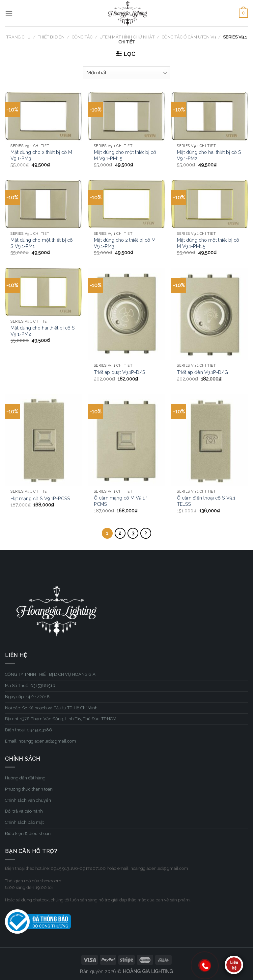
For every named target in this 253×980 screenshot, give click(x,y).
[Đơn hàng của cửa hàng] (126, 73)
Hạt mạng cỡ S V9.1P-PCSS (40, 498)
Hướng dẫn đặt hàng (25, 778)
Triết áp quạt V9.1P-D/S (120, 372)
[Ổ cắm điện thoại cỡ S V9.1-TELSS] (210, 440)
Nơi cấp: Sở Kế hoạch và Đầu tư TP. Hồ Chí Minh (51, 708)
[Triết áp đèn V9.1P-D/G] (210, 314)
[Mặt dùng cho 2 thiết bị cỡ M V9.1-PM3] (43, 116)
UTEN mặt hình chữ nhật (127, 37)
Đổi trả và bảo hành (24, 811)
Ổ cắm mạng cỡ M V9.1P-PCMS (122, 501)
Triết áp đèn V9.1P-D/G (202, 372)
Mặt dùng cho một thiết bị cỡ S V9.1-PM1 (42, 243)
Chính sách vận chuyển (28, 800)
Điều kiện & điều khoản (28, 833)
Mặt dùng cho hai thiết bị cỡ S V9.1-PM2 (209, 155)
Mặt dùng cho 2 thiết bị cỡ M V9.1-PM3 (41, 155)
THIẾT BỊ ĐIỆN (51, 37)
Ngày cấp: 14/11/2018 (27, 697)
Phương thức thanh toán (29, 789)
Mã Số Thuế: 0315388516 (30, 686)
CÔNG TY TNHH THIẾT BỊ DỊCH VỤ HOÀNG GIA (50, 674)
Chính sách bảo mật (24, 822)
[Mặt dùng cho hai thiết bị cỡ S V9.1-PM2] (210, 116)
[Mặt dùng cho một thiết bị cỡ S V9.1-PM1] (43, 204)
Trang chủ (18, 37)
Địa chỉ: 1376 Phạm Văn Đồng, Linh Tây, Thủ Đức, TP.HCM (61, 719)
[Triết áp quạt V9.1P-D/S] (126, 314)
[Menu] (9, 13)
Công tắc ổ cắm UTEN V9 (189, 37)
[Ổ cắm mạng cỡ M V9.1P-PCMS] (126, 440)
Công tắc (82, 37)
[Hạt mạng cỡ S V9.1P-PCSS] (43, 440)
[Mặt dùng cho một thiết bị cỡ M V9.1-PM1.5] (126, 116)
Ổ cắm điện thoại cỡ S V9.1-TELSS (207, 501)
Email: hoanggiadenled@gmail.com (41, 741)
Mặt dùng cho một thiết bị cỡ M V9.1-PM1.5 (125, 155)
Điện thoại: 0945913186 (28, 730)
